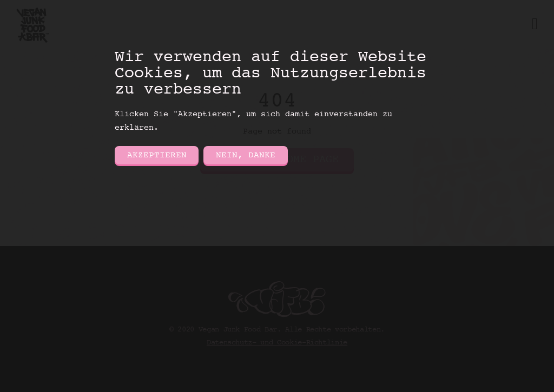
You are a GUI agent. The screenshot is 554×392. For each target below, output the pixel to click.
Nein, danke (246, 155)
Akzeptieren (157, 155)
